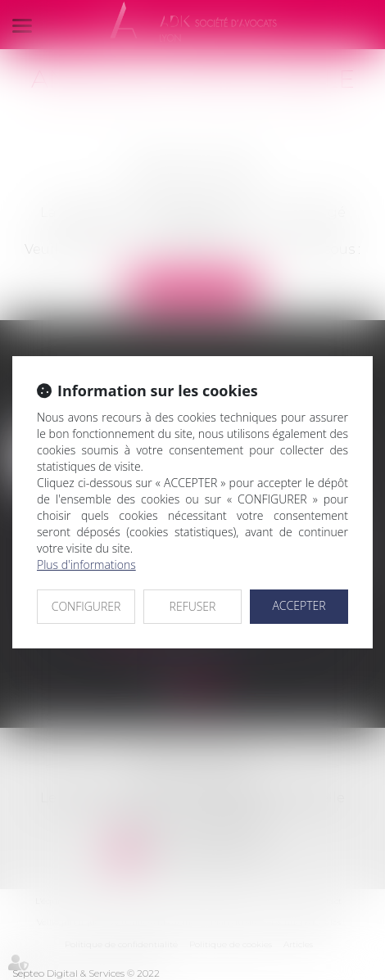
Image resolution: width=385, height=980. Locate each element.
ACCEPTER (299, 605)
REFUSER (193, 606)
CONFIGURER (86, 606)
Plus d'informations (86, 565)
